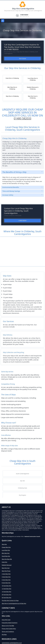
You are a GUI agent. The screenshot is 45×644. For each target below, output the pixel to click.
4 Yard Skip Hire (6, 577)
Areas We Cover (6, 620)
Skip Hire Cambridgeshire (23, 9)
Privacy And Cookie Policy (9, 629)
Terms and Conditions (8, 632)
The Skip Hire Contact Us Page (10, 601)
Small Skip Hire (6, 556)
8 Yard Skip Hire (6, 583)
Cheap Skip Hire (6, 547)
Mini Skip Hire (6, 553)
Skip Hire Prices (6, 571)
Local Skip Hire (6, 550)
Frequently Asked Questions (10, 623)
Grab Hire (4, 562)
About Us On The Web (8, 626)
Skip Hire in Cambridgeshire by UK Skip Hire (14, 603)
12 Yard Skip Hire (6, 589)
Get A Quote (23, 59)
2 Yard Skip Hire (6, 574)
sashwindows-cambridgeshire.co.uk (12, 643)
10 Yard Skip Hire (6, 586)
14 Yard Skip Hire (6, 592)
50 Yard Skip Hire (6, 598)
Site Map (4, 635)
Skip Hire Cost (6, 568)
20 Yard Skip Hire (6, 595)
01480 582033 (23, 118)
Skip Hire (4, 544)
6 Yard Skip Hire (6, 580)
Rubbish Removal (7, 565)
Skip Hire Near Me (7, 559)
